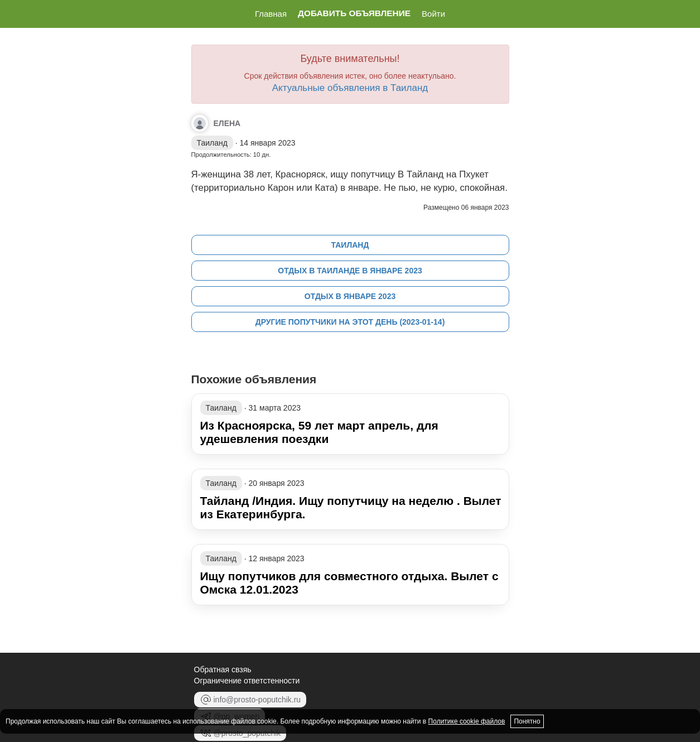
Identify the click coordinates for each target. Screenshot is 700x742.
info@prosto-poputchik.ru (250, 700)
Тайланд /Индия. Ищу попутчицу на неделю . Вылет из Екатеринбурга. (351, 507)
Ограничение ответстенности (247, 681)
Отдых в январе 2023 (350, 296)
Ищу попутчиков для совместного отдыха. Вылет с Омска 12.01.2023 (349, 583)
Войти (433, 14)
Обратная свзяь (223, 669)
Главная (271, 14)
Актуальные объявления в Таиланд (350, 88)
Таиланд (350, 245)
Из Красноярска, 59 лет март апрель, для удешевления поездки (319, 432)
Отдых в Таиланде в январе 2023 (350, 271)
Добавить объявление (354, 13)
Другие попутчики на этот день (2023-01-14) (350, 322)
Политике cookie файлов (467, 721)
